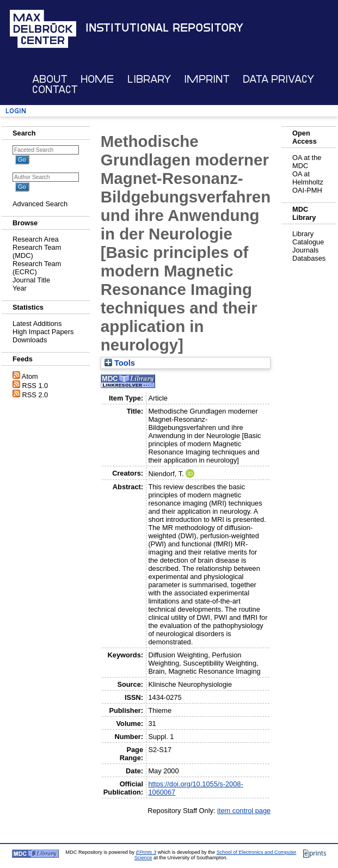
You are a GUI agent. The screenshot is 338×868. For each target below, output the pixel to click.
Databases (309, 258)
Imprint (207, 79)
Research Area (36, 239)
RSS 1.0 (35, 386)
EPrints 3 (146, 852)
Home (97, 79)
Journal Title (31, 280)
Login (16, 111)
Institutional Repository (164, 28)
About (50, 79)
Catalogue (308, 242)
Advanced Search (40, 204)
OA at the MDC (307, 162)
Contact (55, 90)
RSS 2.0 (35, 395)
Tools (120, 363)
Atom (30, 376)
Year (20, 288)
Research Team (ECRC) (37, 268)
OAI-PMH (307, 190)
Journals (305, 250)
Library (149, 79)
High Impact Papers (43, 332)
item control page (244, 811)
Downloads (30, 340)
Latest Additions (37, 324)
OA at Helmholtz (308, 178)
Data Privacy (278, 79)
